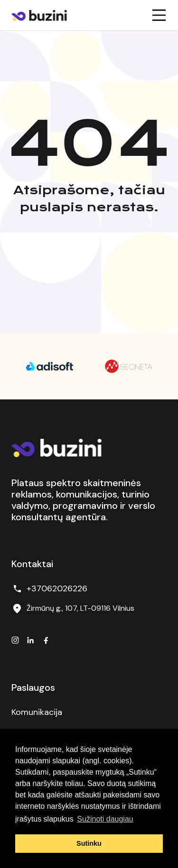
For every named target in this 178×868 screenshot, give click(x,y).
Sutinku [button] (89, 843)
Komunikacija (37, 712)
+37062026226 (49, 589)
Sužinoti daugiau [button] (105, 819)
